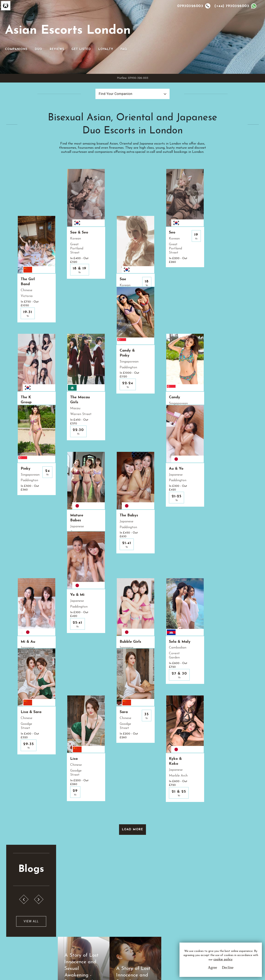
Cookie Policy (106, 927)
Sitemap (102, 934)
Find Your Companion (115, 82)
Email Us (168, 911)
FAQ (251, 35)
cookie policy (223, 960)
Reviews (184, 35)
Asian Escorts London (69, 31)
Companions (144, 35)
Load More (133, 703)
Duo (166, 35)
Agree (212, 968)
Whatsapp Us (172, 920)
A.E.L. (27, 907)
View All (30, 796)
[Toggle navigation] (138, 29)
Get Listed (209, 35)
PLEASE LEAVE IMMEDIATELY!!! (192, 847)
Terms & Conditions (111, 911)
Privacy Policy (107, 919)
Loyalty (233, 35)
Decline (228, 968)
